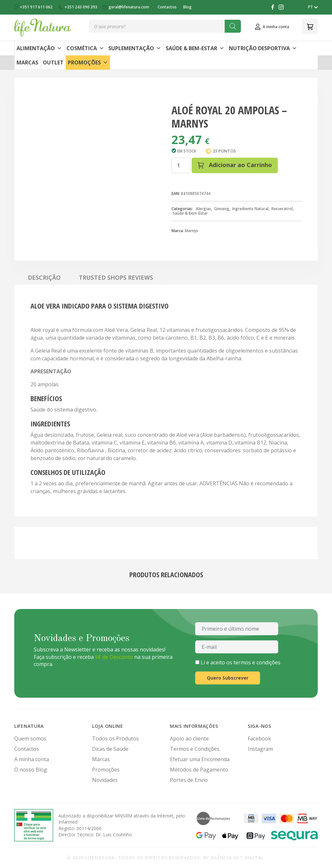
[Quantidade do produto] (181, 165)
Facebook (259, 738)
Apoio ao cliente (189, 738)
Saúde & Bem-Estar (195, 48)
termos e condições (257, 662)
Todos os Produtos (115, 738)
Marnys (191, 231)
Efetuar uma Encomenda (200, 759)
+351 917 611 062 (34, 7)
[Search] (233, 26)
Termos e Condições (195, 749)
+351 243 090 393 (78, 7)
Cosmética (85, 48)
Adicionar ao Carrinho (235, 165)
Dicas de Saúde (110, 749)
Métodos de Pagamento (199, 770)
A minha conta (32, 759)
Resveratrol (282, 209)
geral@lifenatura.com (126, 7)
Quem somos (30, 738)
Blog (187, 7)
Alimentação (39, 48)
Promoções (88, 62)
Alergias (203, 209)
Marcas (27, 62)
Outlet (53, 62)
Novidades (105, 780)
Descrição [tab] (44, 277)
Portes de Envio (189, 780)
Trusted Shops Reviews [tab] (116, 277)
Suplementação (135, 48)
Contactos (167, 7)
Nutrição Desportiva (263, 48)
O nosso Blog (31, 770)
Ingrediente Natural (250, 209)
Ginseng (222, 209)
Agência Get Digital (237, 857)
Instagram (260, 749)
